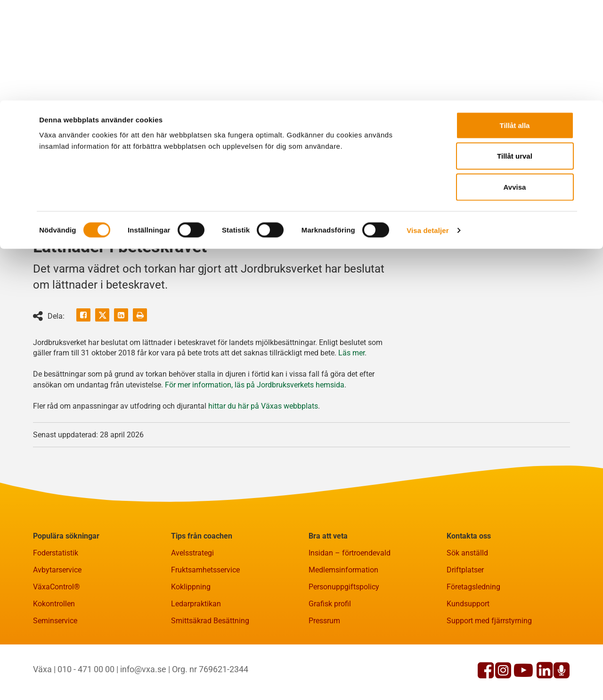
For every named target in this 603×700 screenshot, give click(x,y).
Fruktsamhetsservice (205, 616)
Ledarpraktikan (196, 650)
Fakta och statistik (341, 226)
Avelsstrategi (192, 599)
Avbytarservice (57, 616)
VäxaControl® (57, 633)
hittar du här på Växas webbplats (263, 452)
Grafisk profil (330, 650)
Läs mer (351, 399)
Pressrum (324, 667)
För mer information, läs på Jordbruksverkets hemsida (255, 431)
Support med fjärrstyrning (489, 667)
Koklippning (191, 633)
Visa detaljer (428, 130)
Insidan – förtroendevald (350, 599)
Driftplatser (465, 616)
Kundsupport (468, 650)
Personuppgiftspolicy (344, 633)
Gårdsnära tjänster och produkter (103, 226)
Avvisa (515, 86)
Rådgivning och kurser (235, 226)
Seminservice (55, 667)
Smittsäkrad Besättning (210, 667)
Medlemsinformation (343, 616)
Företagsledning (473, 633)
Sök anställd (467, 599)
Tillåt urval (515, 56)
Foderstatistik (56, 599)
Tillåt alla (515, 25)
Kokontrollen (54, 650)
